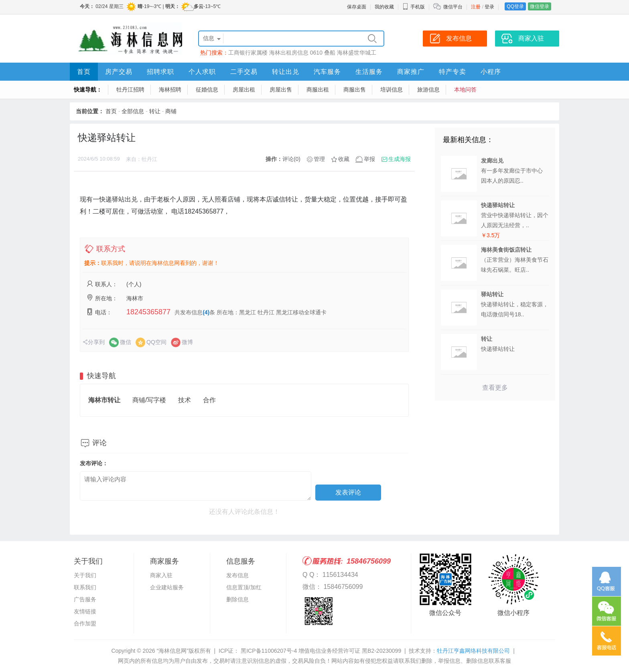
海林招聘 (170, 90)
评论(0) (291, 159)
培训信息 (392, 90)
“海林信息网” (172, 651)
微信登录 (540, 6)
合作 (209, 400)
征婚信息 (207, 90)
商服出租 (318, 90)
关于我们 (85, 575)
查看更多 (495, 388)
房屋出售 (281, 90)
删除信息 (237, 599)
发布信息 (237, 575)
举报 (369, 159)
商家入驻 (161, 575)
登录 (489, 7)
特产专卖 (452, 72)
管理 (319, 159)
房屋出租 (244, 90)
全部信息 (133, 111)
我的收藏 (384, 7)
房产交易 (119, 72)
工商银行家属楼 (248, 53)
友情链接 (85, 611)
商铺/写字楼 (149, 400)
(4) (206, 312)
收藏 (344, 159)
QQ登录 (515, 6)
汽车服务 (327, 72)
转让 (155, 111)
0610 (316, 53)
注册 (476, 7)
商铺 (171, 111)
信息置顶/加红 (244, 587)
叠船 (330, 53)
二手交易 (244, 72)
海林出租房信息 (289, 53)
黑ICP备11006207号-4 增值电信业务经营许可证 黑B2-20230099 (320, 651)
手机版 (414, 7)
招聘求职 (160, 72)
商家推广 (411, 72)
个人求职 (202, 72)
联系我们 (85, 587)
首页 (84, 72)
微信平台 (453, 7)
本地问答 (465, 90)
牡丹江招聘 (130, 90)
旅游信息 (428, 90)
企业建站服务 (167, 587)
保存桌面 (357, 7)
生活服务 (369, 72)
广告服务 (85, 599)
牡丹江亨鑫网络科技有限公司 (473, 651)
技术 (185, 400)
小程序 (491, 72)
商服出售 (355, 90)
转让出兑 (286, 72)
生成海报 (400, 159)
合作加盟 (85, 623)
